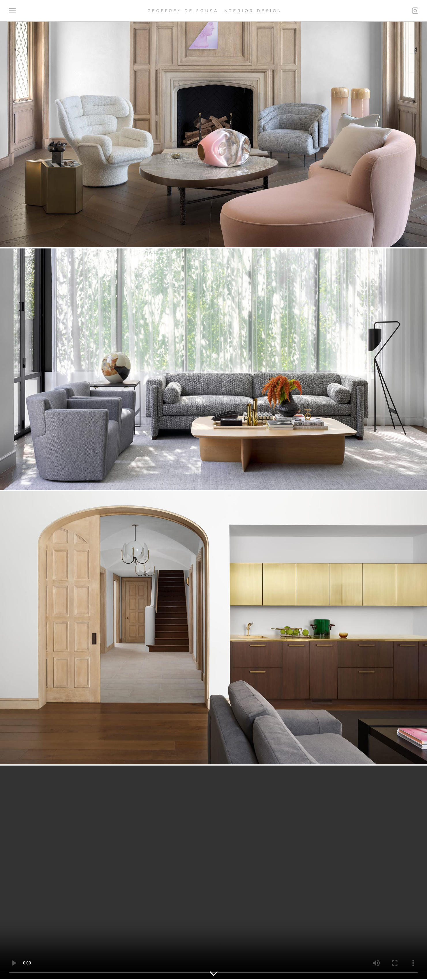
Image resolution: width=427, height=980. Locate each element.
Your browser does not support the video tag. (213, 872)
